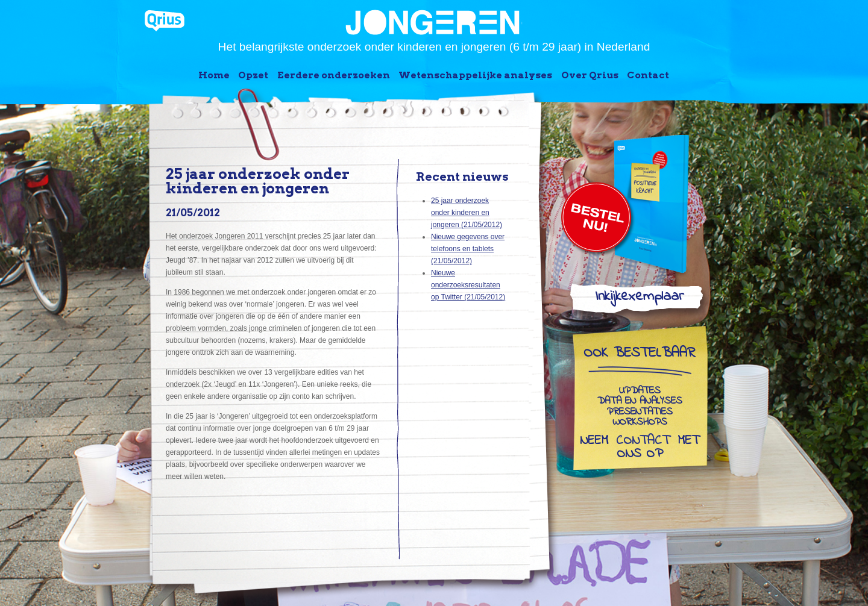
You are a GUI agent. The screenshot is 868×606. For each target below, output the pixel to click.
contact (643, 442)
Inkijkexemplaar (639, 299)
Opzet (253, 75)
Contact (648, 75)
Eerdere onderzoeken (334, 75)
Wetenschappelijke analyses (475, 75)
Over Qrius (590, 75)
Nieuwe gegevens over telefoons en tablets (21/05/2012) (468, 249)
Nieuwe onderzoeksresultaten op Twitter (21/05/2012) (468, 285)
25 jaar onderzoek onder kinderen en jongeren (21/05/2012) (467, 213)
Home (214, 75)
